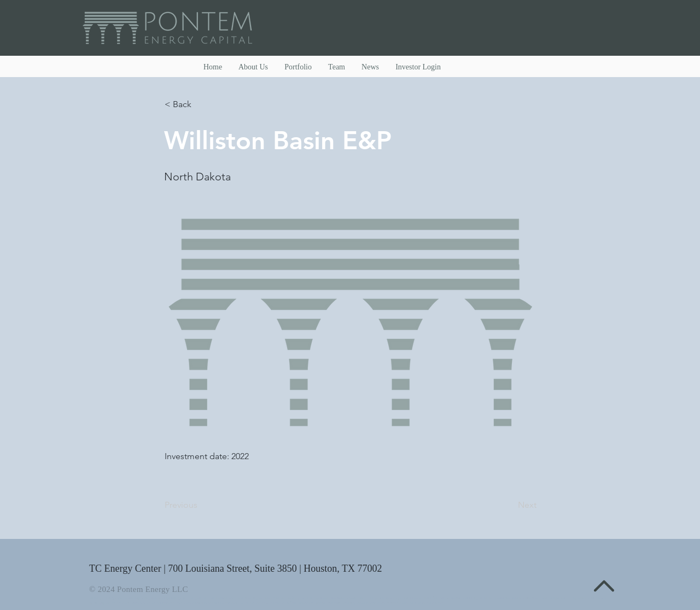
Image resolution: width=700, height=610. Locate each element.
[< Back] (201, 104)
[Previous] (201, 505)
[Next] (509, 505)
